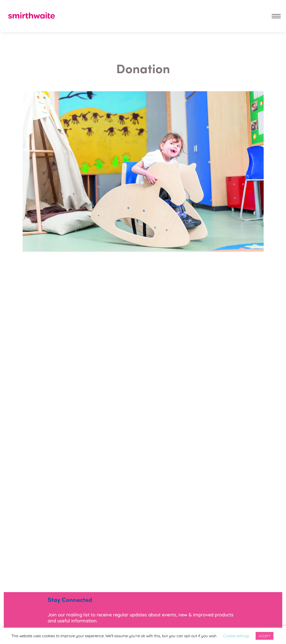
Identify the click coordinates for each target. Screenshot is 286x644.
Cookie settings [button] (236, 635)
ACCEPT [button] (265, 636)
